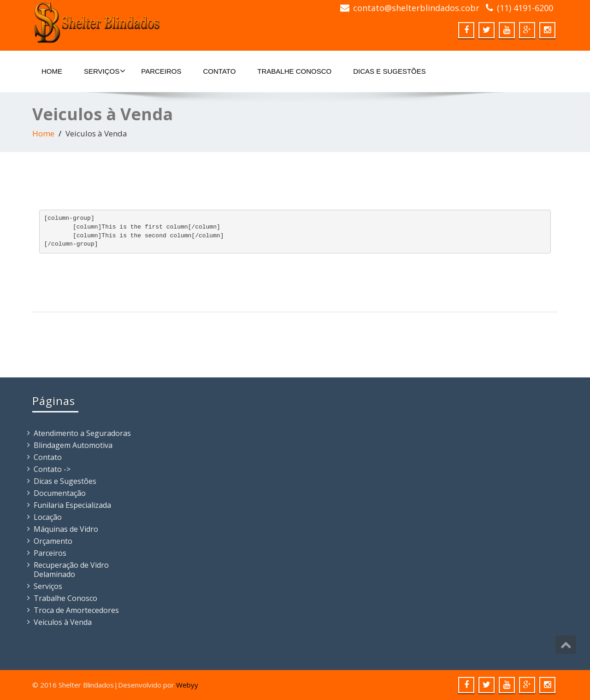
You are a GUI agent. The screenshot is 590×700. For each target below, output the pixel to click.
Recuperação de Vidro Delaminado (71, 570)
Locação (48, 517)
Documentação (60, 493)
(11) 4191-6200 (525, 8)
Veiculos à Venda (63, 622)
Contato (220, 71)
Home (52, 71)
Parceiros (161, 71)
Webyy (187, 685)
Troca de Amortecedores (76, 610)
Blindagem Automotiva (73, 445)
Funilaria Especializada (72, 505)
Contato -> (52, 469)
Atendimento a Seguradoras (82, 433)
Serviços (105, 71)
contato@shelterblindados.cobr (416, 8)
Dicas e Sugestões (389, 71)
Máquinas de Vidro (66, 529)
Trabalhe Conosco (294, 71)
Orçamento (53, 541)
